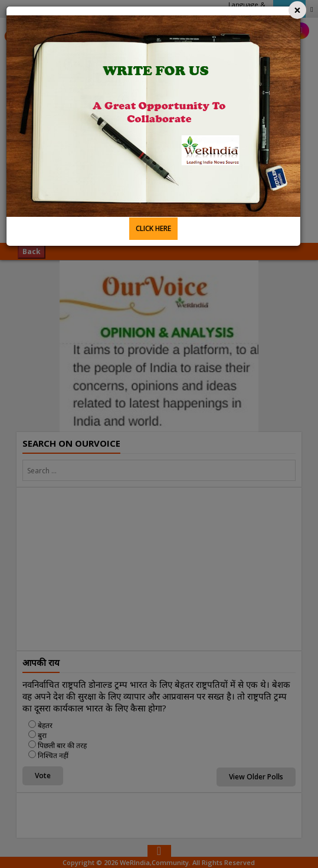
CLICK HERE (153, 228)
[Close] (297, 10)
